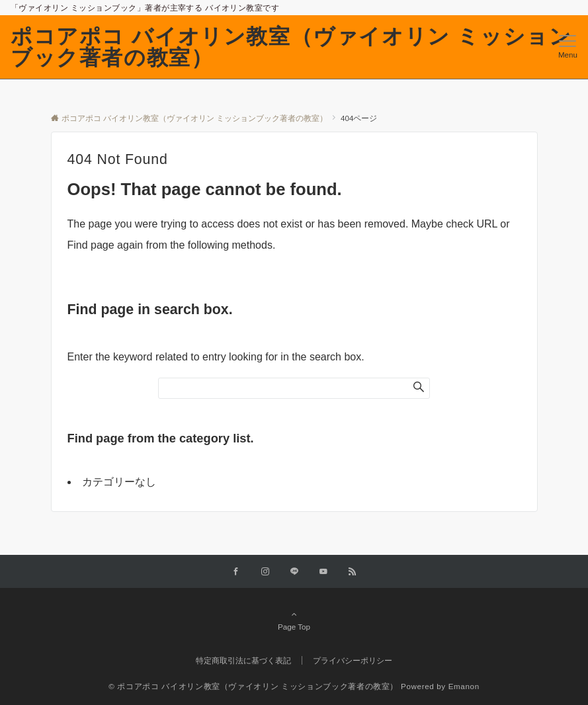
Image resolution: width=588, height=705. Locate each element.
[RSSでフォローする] (353, 572)
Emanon (464, 686)
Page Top (294, 620)
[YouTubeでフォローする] (323, 572)
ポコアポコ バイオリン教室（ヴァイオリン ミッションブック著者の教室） (291, 47)
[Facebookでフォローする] (236, 572)
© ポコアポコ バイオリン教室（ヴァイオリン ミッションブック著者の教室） (253, 686)
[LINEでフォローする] (294, 572)
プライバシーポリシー (353, 660)
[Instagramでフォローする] (265, 572)
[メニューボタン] (568, 47)
